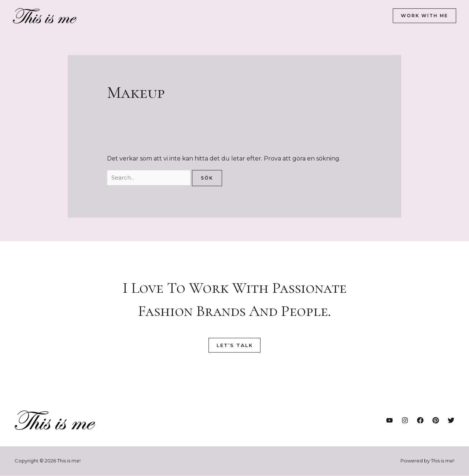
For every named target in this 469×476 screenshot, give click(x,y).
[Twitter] (451, 421)
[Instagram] (405, 421)
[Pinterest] (436, 421)
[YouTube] (389, 421)
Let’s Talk (234, 346)
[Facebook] (420, 421)
